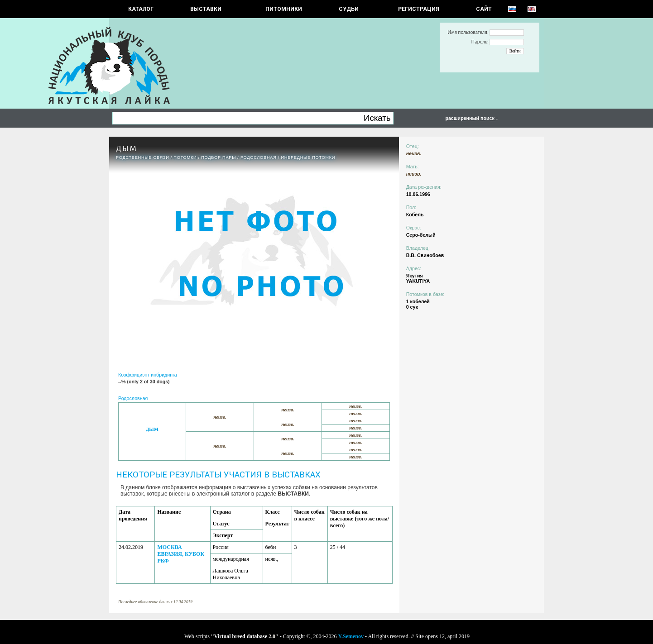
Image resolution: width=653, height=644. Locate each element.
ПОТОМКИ (185, 157)
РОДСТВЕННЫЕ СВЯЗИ (143, 157)
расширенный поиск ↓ (472, 118)
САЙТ (484, 9)
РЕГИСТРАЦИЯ (419, 9)
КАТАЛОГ (141, 9)
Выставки (206, 9)
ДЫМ (152, 429)
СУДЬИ (349, 9)
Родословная (259, 157)
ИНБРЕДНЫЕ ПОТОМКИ (308, 157)
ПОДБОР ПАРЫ (218, 157)
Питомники (284, 9)
